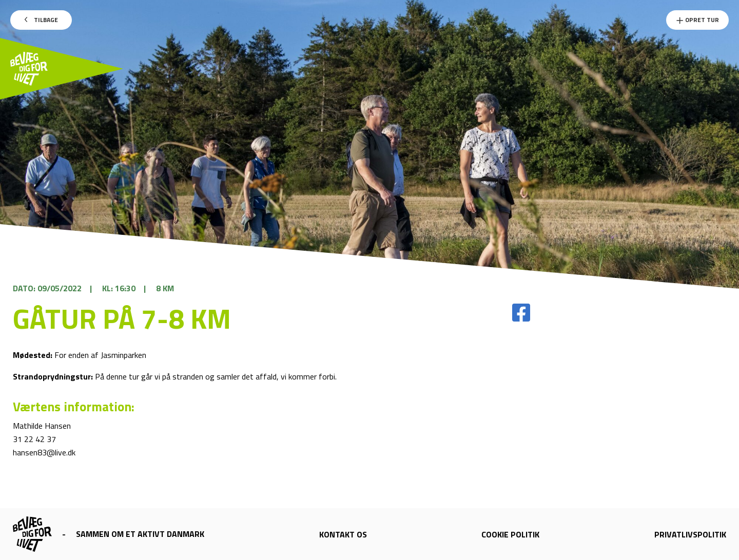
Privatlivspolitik (690, 534)
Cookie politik (510, 534)
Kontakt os (343, 534)
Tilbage (41, 20)
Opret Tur (697, 20)
